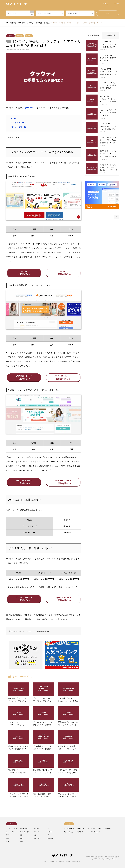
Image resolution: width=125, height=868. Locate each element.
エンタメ (37, 829)
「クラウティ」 (30, 108)
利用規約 (62, 862)
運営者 (68, 862)
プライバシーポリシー (50, 862)
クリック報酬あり (69, 829)
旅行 (7, 838)
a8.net (14, 118)
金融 (21, 842)
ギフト (50, 829)
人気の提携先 (110, 35)
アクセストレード (18, 123)
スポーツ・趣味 (25, 832)
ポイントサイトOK (83, 829)
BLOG (117, 4)
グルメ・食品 (10, 832)
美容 (7, 842)
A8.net (13, 631)
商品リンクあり (68, 832)
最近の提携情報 (93, 35)
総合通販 (50, 838)
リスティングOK (96, 829)
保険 (21, 835)
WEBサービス (24, 829)
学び (10, 36)
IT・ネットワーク (11, 829)
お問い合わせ (76, 862)
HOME (106, 4)
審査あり (29, 36)
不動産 (50, 832)
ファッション (38, 832)
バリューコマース (18, 127)
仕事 (7, 835)
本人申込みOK (96, 832)
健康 (35, 835)
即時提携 (20, 36)
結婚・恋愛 (37, 838)
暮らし (22, 838)
